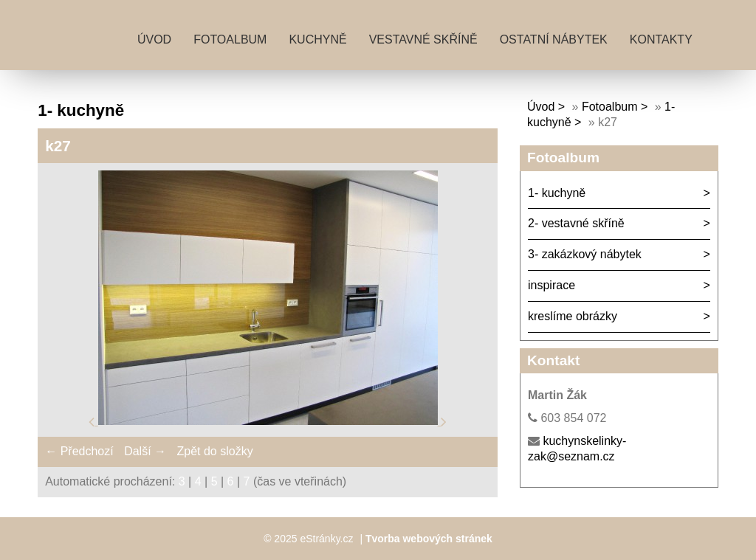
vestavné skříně (423, 39)
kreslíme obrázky (573, 316)
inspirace (551, 285)
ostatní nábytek (554, 39)
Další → (145, 451)
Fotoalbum (230, 39)
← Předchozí (79, 451)
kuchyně (317, 39)
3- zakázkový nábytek (585, 254)
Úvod (154, 39)
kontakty (661, 39)
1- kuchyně (557, 193)
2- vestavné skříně (576, 223)
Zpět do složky (214, 451)
